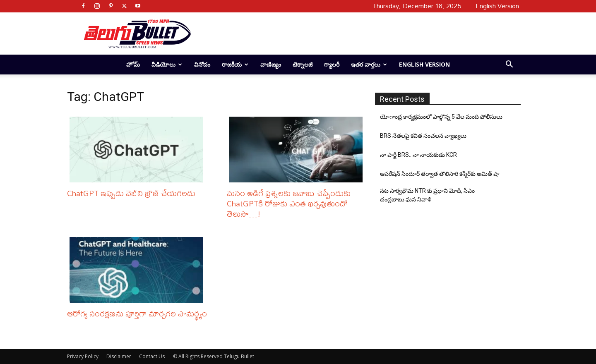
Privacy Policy (83, 356)
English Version (424, 64)
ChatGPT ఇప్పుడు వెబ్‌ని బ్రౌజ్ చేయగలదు (131, 193)
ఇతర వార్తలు (369, 64)
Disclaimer (119, 356)
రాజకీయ (235, 64)
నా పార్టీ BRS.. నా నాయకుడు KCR (418, 155)
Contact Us (152, 356)
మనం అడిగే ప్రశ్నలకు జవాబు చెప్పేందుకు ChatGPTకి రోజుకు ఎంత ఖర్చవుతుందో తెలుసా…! (289, 203)
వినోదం (202, 64)
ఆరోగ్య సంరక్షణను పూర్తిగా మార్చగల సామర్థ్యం (137, 313)
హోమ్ (133, 64)
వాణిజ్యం (271, 64)
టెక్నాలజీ (303, 64)
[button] (509, 65)
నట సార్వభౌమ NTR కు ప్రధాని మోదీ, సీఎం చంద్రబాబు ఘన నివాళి (427, 195)
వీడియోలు (167, 64)
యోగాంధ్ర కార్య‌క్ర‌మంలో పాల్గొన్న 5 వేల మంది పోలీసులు (441, 117)
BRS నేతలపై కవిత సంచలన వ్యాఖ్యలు (423, 136)
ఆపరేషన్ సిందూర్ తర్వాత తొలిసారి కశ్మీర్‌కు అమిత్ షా (440, 174)
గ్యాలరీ (332, 64)
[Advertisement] (353, 34)
